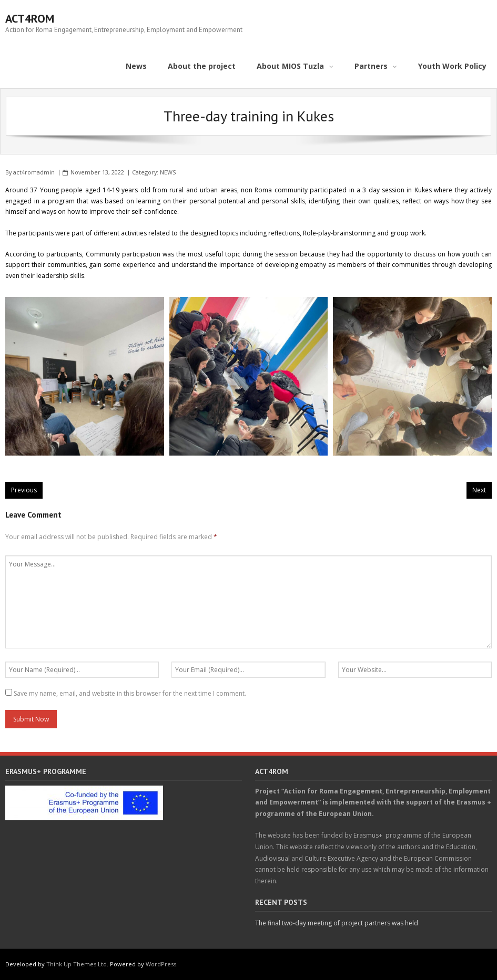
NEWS (168, 172)
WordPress (161, 964)
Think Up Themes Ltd (77, 964)
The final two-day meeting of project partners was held (337, 923)
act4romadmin (34, 172)
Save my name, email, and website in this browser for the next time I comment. (130, 693)
